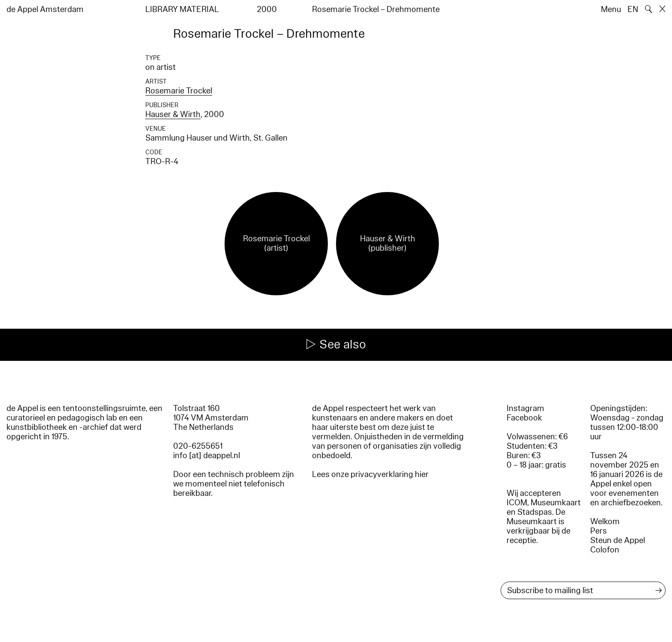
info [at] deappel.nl (207, 456)
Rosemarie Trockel (179, 91)
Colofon (605, 550)
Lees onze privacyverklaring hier (370, 474)
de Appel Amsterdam (45, 9)
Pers (598, 531)
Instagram (525, 408)
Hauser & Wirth (173, 114)
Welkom (605, 522)
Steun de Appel (618, 540)
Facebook (524, 418)
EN (633, 9)
